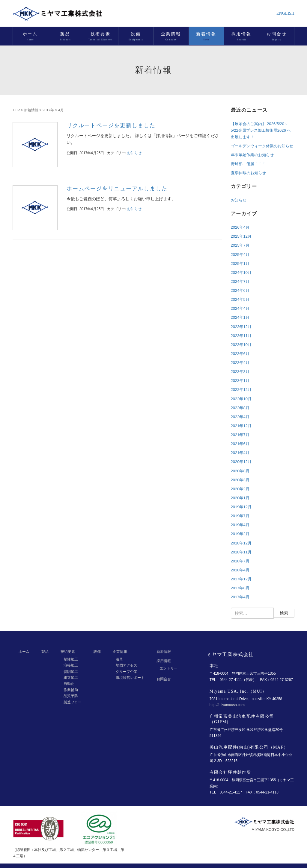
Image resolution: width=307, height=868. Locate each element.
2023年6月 (240, 354)
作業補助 (71, 690)
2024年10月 (241, 273)
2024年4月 (240, 308)
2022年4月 (240, 417)
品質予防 (71, 696)
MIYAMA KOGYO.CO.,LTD (273, 830)
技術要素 (68, 652)
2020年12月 (241, 462)
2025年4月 (240, 255)
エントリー (168, 668)
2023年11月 (241, 336)
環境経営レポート (130, 678)
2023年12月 (241, 327)
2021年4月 (240, 453)
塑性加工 (71, 659)
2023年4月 (240, 363)
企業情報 (120, 652)
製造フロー (73, 702)
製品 (45, 652)
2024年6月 (240, 290)
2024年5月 (240, 299)
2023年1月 (240, 381)
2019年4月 (240, 525)
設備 (97, 652)
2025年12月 (241, 236)
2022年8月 (240, 408)
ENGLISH (285, 13)
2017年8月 (240, 588)
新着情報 (31, 110)
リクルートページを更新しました (111, 125)
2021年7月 (240, 435)
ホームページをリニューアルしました (117, 189)
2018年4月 (240, 570)
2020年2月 (240, 489)
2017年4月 (240, 597)
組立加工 (71, 678)
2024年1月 (240, 317)
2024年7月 (240, 282)
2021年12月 (241, 426)
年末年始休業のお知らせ (252, 155)
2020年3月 (240, 480)
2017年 (48, 110)
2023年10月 (241, 345)
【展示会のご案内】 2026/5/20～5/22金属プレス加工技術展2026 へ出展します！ (261, 130)
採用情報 (164, 661)
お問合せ (164, 679)
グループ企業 (127, 672)
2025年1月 (240, 264)
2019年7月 (240, 516)
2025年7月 (240, 245)
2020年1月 (240, 498)
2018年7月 (240, 561)
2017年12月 (241, 579)
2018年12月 (241, 543)
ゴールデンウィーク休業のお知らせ (262, 146)
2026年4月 (240, 227)
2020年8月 (240, 471)
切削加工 (71, 672)
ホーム (24, 652)
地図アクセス (127, 665)
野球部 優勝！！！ (248, 164)
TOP (16, 110)
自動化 (69, 684)
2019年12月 (241, 507)
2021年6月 (240, 444)
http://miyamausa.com (227, 705)
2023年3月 (240, 372)
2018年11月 (241, 552)
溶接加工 (71, 665)
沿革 (119, 659)
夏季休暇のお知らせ (248, 173)
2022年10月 (241, 399)
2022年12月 (241, 390)
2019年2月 (240, 534)
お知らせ (134, 153)
